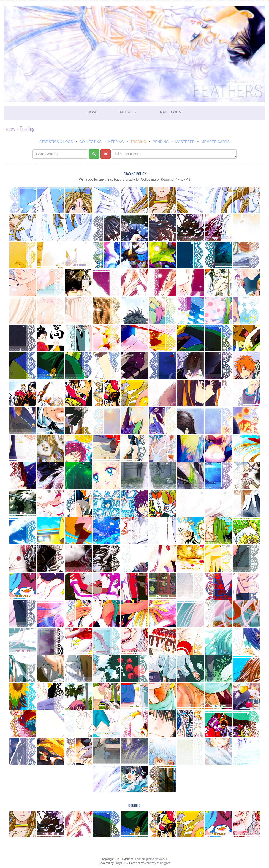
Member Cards (215, 142)
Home (93, 112)
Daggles (165, 863)
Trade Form (170, 112)
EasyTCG (120, 863)
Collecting (91, 142)
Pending (161, 142)
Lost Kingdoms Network (150, 859)
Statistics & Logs (56, 142)
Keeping (116, 142)
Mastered (185, 142)
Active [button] (128, 112)
